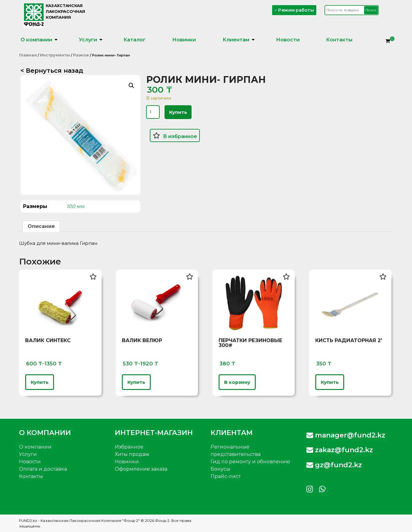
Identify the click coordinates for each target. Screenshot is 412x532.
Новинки (184, 40)
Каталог (134, 40)
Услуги (88, 40)
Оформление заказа (141, 469)
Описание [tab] (41, 226)
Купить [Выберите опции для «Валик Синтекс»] (40, 382)
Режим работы (294, 10)
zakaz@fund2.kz (340, 450)
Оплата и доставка (43, 469)
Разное (81, 55)
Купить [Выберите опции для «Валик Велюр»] (136, 382)
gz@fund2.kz (334, 465)
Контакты (339, 40)
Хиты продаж (132, 454)
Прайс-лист (226, 476)
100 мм (76, 206)
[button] (131, 86)
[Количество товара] (153, 112)
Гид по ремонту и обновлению (250, 462)
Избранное (129, 447)
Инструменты (55, 55)
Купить (178, 112)
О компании (36, 40)
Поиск (371, 10)
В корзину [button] (237, 382)
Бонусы (220, 469)
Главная (28, 55)
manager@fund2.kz (346, 435)
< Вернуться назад (52, 71)
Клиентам (236, 40)
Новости (288, 40)
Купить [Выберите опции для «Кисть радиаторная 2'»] (330, 382)
